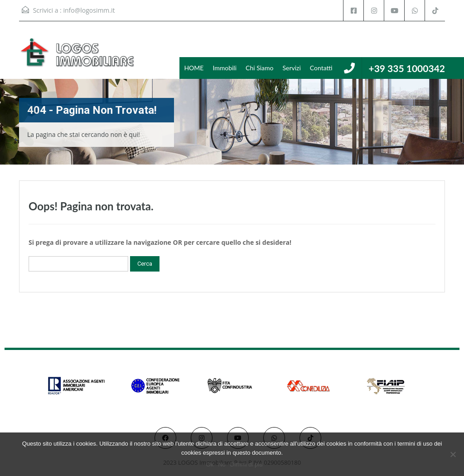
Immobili (225, 68)
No (222, 464)
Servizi (291, 68)
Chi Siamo (259, 68)
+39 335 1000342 (407, 68)
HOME (194, 68)
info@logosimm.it (89, 10)
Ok (210, 464)
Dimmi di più (246, 464)
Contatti (321, 68)
